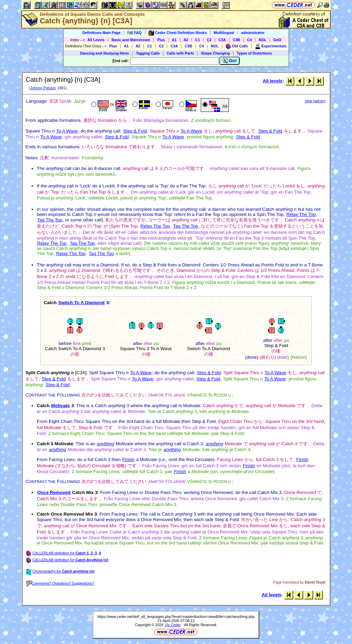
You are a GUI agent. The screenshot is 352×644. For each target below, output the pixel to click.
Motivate (60, 406)
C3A (222, 40)
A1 (174, 40)
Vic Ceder (173, 625)
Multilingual (224, 33)
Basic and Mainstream (131, 40)
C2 (209, 40)
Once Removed (54, 492)
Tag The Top (50, 220)
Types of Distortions (254, 53)
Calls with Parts (180, 53)
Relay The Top (301, 214)
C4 (250, 40)
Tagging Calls (148, 53)
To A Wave (67, 131)
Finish (128, 459)
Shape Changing (215, 53)
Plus (161, 40)
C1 (198, 40)
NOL (263, 40)
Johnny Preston (43, 88)
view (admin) (315, 101)
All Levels (96, 40)
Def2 (278, 40)
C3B (236, 40)
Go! (229, 61)
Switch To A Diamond (81, 303)
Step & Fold (135, 131)
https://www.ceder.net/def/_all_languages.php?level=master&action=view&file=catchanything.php (176, 617)
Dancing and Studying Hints (104, 53)
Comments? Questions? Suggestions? (60, 583)
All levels (273, 81)
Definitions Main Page (102, 33)
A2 (186, 40)
